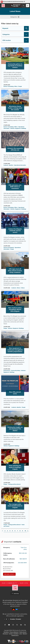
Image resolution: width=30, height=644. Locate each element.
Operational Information (20, 165)
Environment (7, 371)
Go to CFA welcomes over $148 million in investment (15, 190)
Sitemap (25, 634)
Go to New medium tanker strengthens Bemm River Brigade (15, 311)
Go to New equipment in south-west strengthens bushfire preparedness (15, 353)
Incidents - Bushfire (8, 165)
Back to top (16, 594)
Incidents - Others (16, 288)
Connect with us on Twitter (17, 625)
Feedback (16, 634)
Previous (4, 619)
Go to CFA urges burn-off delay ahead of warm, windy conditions (15, 271)
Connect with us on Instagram (13, 625)
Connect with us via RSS (25, 625)
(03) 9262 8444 (22, 563)
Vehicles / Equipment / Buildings (18, 128)
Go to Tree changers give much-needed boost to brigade (15, 508)
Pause (6, 619)
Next (28, 531)
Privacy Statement (14, 632)
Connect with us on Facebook (5, 625)
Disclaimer (6, 632)
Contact (11, 634)
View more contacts (9, 574)
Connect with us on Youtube (9, 625)
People (20, 86)
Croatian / (18, 619)
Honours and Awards (9, 248)
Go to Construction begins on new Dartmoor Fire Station (15, 429)
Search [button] (26, 28)
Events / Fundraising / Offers (10, 86)
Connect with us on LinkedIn (21, 625)
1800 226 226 (23, 553)
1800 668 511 (23, 559)
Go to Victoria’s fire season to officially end (15, 149)
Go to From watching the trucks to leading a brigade (15, 468)
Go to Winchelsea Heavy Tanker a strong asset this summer (15, 110)
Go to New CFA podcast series (15, 392)
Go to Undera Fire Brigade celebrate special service (15, 232)
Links (21, 634)
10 (25, 531)
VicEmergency (15, 635)
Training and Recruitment (14, 484)
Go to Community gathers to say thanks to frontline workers (15, 68)
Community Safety (16, 371)
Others (23, 288)
